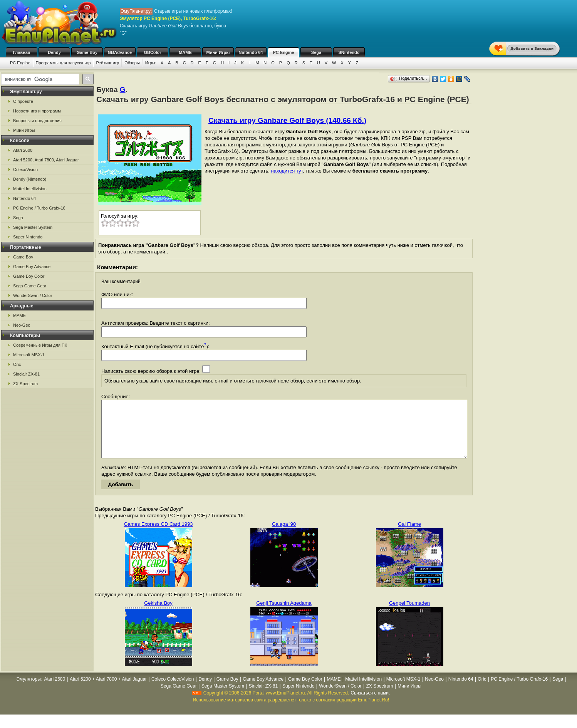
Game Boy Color (29, 276)
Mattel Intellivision (30, 189)
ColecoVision (25, 169)
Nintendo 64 (251, 52)
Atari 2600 (23, 150)
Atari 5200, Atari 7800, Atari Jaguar (46, 160)
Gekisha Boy (158, 615)
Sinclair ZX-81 (26, 374)
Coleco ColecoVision (173, 691)
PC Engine (283, 52)
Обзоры (132, 63)
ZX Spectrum (25, 384)
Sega (316, 52)
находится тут (287, 171)
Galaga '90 (284, 536)
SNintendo (349, 52)
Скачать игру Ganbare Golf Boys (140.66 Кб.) (287, 120)
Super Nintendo (28, 237)
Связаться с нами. (371, 705)
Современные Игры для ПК (40, 345)
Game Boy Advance (32, 267)
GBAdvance (120, 52)
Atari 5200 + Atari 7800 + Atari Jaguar (108, 691)
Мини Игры (218, 52)
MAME (185, 52)
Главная (22, 52)
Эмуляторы (28, 691)
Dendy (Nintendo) (30, 179)
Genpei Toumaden (409, 615)
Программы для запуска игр (63, 63)
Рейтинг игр (107, 63)
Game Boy (87, 52)
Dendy (54, 52)
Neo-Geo (22, 325)
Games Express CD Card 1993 (158, 536)
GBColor (152, 52)
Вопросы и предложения (37, 121)
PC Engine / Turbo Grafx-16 (39, 208)
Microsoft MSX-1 (29, 355)
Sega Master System (33, 227)
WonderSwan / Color (33, 295)
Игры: (151, 63)
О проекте (23, 101)
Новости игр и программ (37, 111)
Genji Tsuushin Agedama (284, 615)
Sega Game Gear (30, 286)
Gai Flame (409, 536)
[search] (39, 79)
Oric (17, 364)
